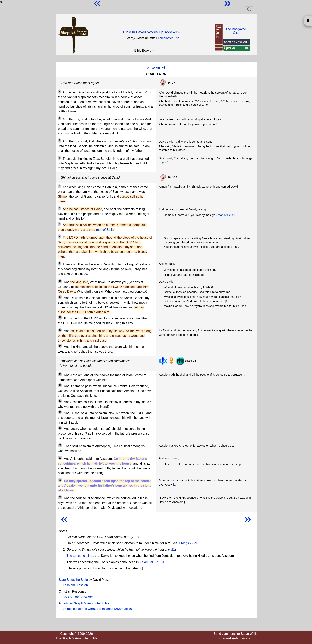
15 (60, 374)
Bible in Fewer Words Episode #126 (152, 32)
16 (60, 385)
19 (60, 428)
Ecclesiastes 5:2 (168, 38)
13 (60, 330)
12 (60, 317)
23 (60, 497)
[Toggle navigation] (249, 9)
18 (60, 412)
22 (60, 480)
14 (60, 346)
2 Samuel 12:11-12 (153, 562)
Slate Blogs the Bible (73, 580)
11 (60, 297)
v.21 (172, 549)
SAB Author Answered (78, 597)
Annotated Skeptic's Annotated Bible (84, 603)
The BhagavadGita (236, 31)
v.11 (135, 537)
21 (60, 458)
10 (60, 281)
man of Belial (105, 230)
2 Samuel (156, 68)
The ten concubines (80, 556)
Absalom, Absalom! (76, 585)
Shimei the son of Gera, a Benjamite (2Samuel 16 (97, 609)
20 (60, 445)
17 (60, 401)
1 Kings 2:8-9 (188, 543)
